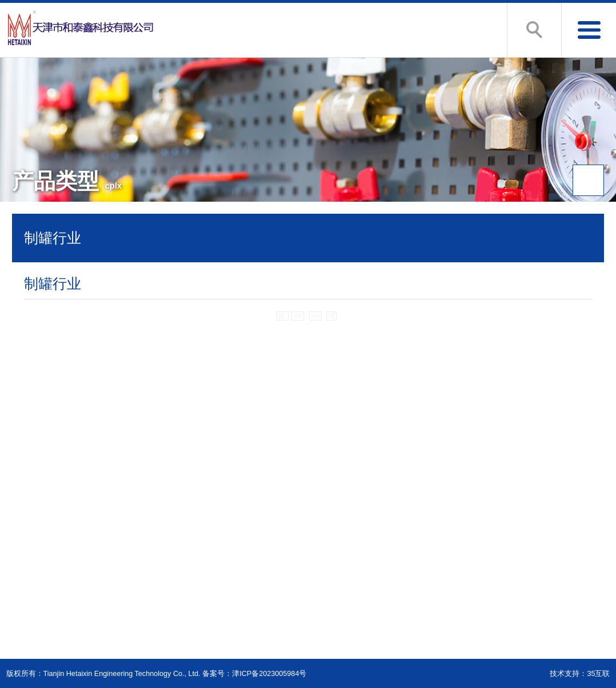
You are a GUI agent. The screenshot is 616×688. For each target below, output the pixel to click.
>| (331, 316)
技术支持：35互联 (580, 674)
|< (283, 316)
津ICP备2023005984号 (269, 674)
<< (298, 316)
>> (315, 316)
